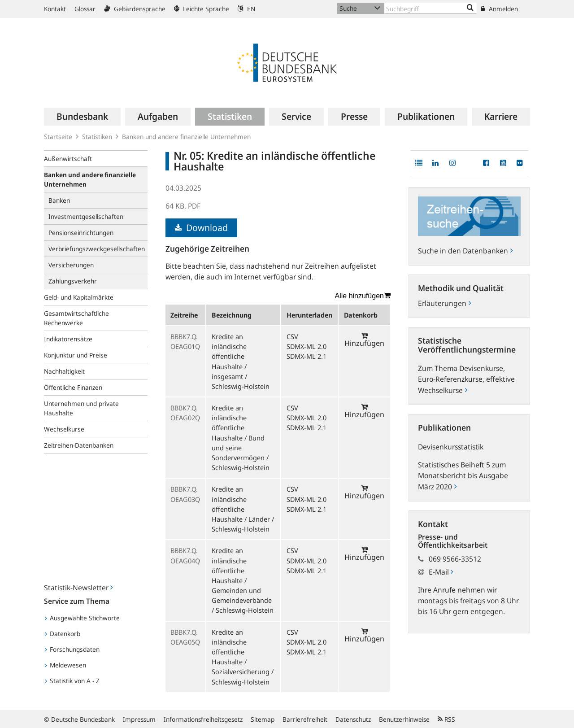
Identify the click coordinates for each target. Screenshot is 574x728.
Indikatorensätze (68, 339)
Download (201, 228)
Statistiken (97, 137)
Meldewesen (65, 665)
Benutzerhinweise (404, 719)
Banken (59, 200)
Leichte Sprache (202, 9)
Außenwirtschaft (68, 159)
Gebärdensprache (135, 9)
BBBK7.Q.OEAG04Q (185, 555)
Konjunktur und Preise (76, 355)
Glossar (85, 9)
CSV (292, 336)
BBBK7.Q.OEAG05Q (185, 637)
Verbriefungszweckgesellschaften (97, 249)
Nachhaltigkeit (64, 371)
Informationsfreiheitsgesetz (203, 719)
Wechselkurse (64, 429)
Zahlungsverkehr (73, 281)
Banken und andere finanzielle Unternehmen (186, 137)
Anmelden (499, 9)
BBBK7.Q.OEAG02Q (185, 413)
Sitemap (263, 719)
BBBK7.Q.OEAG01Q (185, 341)
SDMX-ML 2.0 (307, 346)
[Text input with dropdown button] (430, 8)
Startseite (58, 137)
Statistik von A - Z (72, 681)
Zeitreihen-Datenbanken (79, 445)
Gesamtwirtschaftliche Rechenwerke (76, 318)
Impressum (139, 719)
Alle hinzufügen (363, 296)
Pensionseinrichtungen (81, 233)
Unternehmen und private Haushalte (81, 408)
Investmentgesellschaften (86, 216)
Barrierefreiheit (305, 719)
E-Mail (441, 572)
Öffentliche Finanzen (73, 387)
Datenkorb (63, 634)
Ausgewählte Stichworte (82, 618)
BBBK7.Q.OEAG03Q (185, 494)
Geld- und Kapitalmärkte (79, 297)
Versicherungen (71, 265)
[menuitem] (82, 117)
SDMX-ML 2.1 (307, 356)
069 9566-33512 (455, 559)
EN (246, 9)
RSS (446, 719)
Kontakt (55, 9)
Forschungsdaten (72, 649)
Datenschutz (353, 719)
